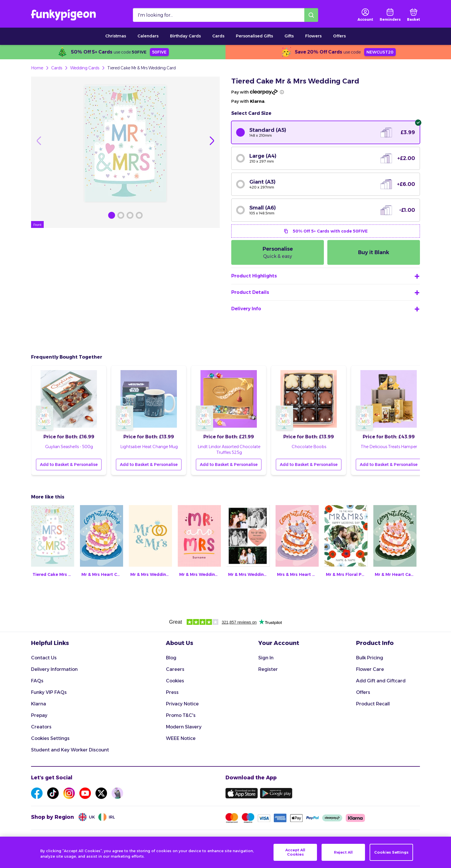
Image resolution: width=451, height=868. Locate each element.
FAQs (37, 681)
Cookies (175, 681)
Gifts (289, 36)
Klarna (39, 704)
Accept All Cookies (295, 853)
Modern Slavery (184, 727)
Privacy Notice (182, 704)
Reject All (343, 853)
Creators (41, 727)
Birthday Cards (185, 36)
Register (268, 669)
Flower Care (370, 669)
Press (172, 692)
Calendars (148, 36)
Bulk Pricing (370, 658)
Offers (339, 36)
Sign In (266, 658)
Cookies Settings (50, 738)
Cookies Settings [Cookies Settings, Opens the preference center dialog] (391, 853)
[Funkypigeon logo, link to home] (63, 15)
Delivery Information (54, 669)
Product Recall (373, 704)
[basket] (413, 15)
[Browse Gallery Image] (112, 215)
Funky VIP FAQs (49, 692)
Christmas (116, 36)
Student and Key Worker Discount (70, 750)
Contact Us (44, 658)
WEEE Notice (181, 738)
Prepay (39, 715)
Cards (218, 36)
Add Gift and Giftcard (381, 681)
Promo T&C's (181, 715)
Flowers (313, 36)
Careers (175, 669)
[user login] (365, 15)
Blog (171, 658)
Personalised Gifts (254, 36)
